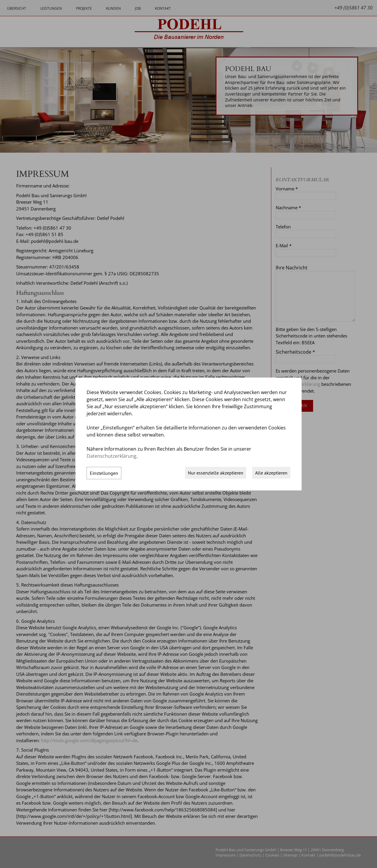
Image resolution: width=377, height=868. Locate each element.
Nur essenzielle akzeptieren (216, 473)
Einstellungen (104, 473)
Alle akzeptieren (271, 473)
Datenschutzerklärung (111, 456)
